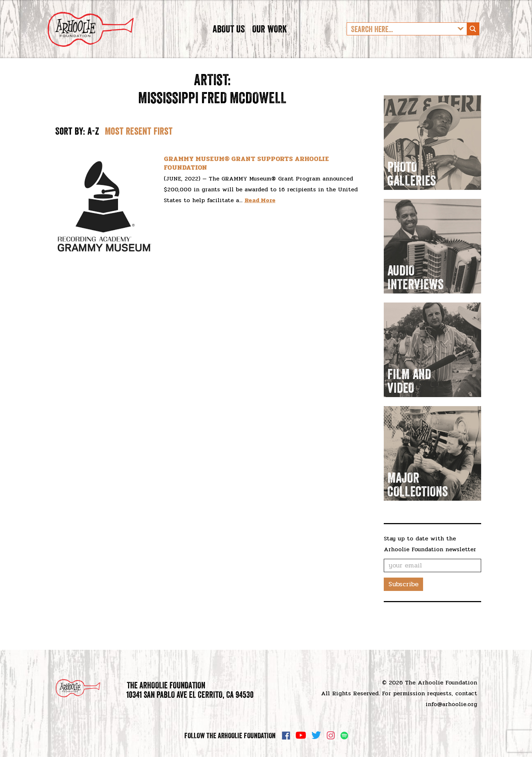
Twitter (316, 735)
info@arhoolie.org (451, 704)
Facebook (286, 735)
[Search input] (401, 42)
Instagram (331, 735)
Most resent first (139, 156)
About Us (229, 41)
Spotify (344, 736)
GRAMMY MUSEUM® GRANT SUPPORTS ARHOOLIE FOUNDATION (246, 188)
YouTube (301, 735)
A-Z (93, 156)
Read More (260, 225)
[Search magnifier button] (473, 42)
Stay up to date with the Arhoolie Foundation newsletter (430, 569)
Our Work (269, 41)
